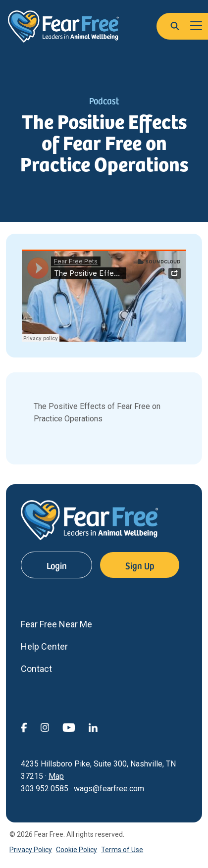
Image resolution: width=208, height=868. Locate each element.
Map (56, 776)
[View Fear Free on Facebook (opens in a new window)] (30, 727)
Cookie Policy (77, 850)
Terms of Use (122, 850)
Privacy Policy (31, 850)
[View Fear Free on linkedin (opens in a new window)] (100, 727)
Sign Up (140, 565)
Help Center (44, 646)
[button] (175, 25)
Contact (36, 669)
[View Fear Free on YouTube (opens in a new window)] (75, 727)
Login (57, 565)
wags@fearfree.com (109, 789)
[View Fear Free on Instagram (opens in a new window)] (51, 727)
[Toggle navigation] (196, 26)
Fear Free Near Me (56, 624)
